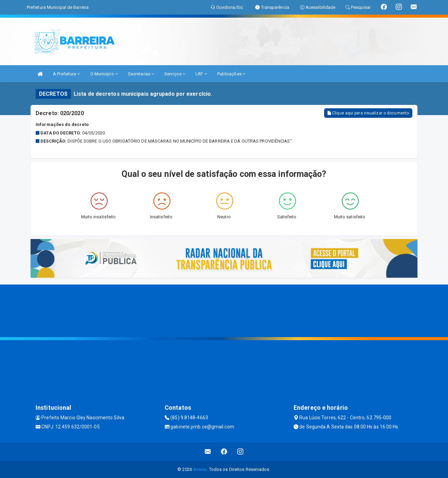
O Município (104, 74)
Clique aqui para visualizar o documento (368, 113)
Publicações (231, 74)
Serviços (175, 74)
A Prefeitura (66, 74)
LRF (201, 74)
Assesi (200, 469)
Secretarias (141, 74)
